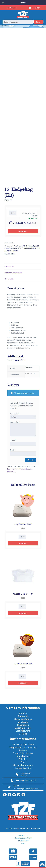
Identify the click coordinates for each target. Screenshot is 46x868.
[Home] (23, 18)
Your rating (15, 413)
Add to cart (23, 231)
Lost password (23, 840)
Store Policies (23, 756)
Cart (23, 843)
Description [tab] (9, 266)
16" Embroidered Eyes (29, 246)
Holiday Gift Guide (30, 248)
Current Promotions (23, 765)
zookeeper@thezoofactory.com (26, 789)
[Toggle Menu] (3, 3)
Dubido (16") (19, 248)
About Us (23, 713)
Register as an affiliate (23, 838)
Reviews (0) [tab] (9, 279)
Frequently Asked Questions (23, 747)
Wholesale (23, 722)
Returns (23, 750)
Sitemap (23, 734)
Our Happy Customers (23, 744)
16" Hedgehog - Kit (28, 213)
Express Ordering (23, 768)
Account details (23, 728)
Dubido (12, 254)
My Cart (35, 8)
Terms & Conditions (23, 753)
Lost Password (23, 731)
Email (13, 450)
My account (23, 835)
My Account (12, 8)
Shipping (23, 759)
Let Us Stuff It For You (23, 223)
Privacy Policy (33, 828)
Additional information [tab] (13, 273)
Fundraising (23, 725)
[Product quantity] (13, 213)
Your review (15, 422)
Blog (23, 762)
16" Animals (17, 246)
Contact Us (23, 716)
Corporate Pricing (23, 719)
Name (13, 440)
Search (38, 22)
